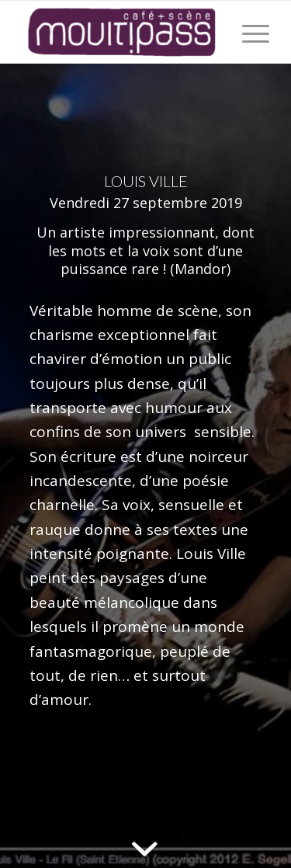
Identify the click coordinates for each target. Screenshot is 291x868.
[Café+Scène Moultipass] (121, 32)
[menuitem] (248, 32)
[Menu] (248, 32)
